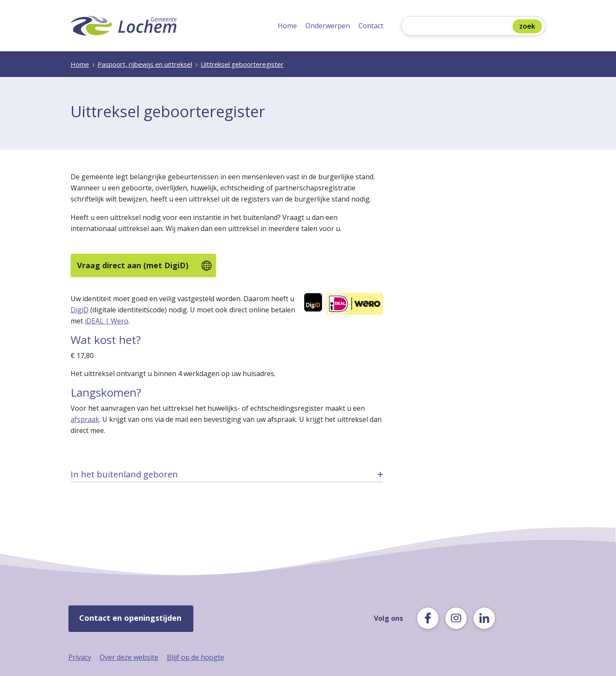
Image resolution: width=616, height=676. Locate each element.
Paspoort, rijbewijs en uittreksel (145, 64)
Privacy (80, 657)
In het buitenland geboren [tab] (124, 474)
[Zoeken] (459, 27)
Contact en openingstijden (130, 618)
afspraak (85, 419)
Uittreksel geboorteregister (242, 64)
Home (287, 26)
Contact (371, 26)
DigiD (80, 310)
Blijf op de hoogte (195, 657)
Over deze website (129, 657)
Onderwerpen (328, 26)
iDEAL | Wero (107, 321)
